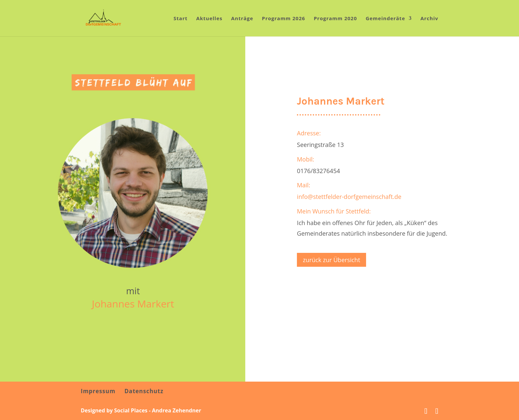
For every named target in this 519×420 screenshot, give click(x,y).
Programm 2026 (283, 19)
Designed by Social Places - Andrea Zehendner (141, 410)
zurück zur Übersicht (331, 260)
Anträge (242, 19)
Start (180, 19)
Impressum (98, 391)
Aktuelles (209, 19)
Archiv (429, 19)
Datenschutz (144, 391)
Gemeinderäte (385, 19)
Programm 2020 (335, 19)
